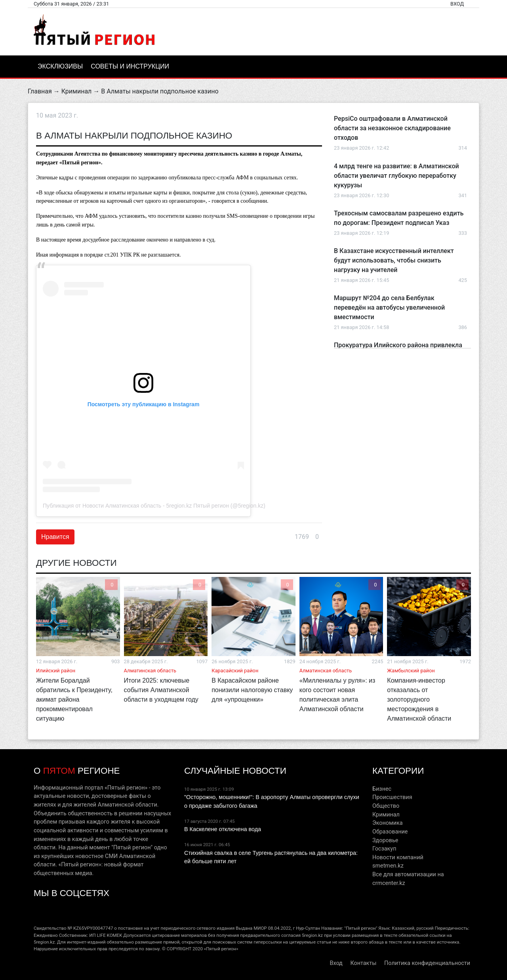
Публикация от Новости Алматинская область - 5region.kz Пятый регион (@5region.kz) (154, 506)
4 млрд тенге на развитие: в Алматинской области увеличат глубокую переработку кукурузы (396, 176)
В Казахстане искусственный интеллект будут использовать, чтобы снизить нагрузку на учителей (394, 260)
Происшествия (392, 797)
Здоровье (385, 840)
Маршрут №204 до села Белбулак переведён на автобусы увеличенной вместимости (389, 307)
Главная (40, 91)
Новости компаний (398, 857)
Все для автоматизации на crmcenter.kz (408, 879)
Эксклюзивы (60, 66)
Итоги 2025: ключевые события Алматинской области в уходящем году (161, 690)
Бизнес (382, 789)
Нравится (55, 537)
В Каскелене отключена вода (223, 829)
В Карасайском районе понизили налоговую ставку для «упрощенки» (252, 690)
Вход (457, 4)
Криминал (77, 91)
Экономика (388, 823)
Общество (386, 806)
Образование (390, 832)
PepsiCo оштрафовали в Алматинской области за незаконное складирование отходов (392, 128)
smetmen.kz (388, 866)
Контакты (363, 963)
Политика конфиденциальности (427, 963)
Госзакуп (384, 849)
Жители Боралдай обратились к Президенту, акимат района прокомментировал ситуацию (74, 699)
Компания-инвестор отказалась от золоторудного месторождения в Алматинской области (419, 699)
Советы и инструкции (130, 66)
